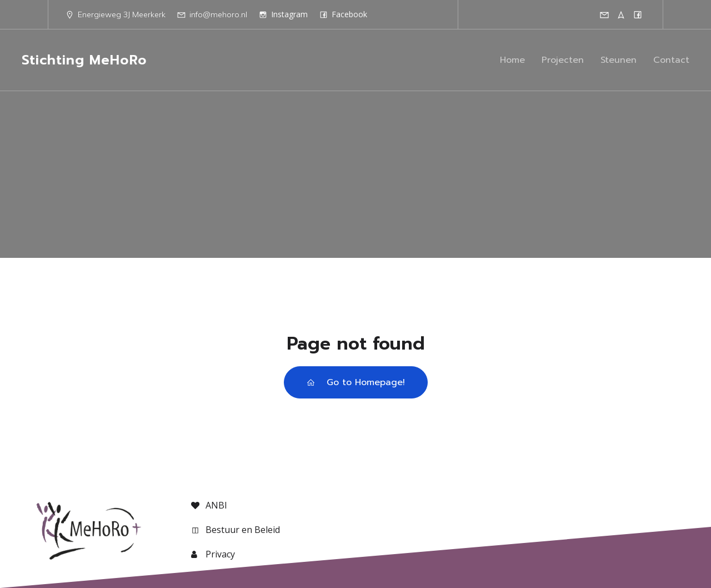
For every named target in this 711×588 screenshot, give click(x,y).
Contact (671, 60)
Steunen (619, 60)
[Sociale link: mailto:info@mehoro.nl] (604, 14)
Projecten (563, 60)
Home (512, 60)
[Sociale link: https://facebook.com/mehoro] (638, 14)
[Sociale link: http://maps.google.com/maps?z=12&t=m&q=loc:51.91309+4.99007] (621, 14)
